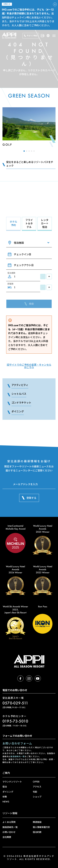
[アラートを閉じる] (55, 4)
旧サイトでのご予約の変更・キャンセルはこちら (29, 366)
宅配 (35, 792)
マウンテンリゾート (12, 782)
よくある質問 (9, 822)
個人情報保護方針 (41, 827)
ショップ (37, 797)
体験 (5, 797)
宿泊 (5, 787)
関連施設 (37, 822)
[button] (24, 151)
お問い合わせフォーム (17, 743)
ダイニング (8, 792)
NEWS (6, 802)
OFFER (36, 782)
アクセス (37, 787)
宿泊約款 (37, 832)
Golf (7, 145)
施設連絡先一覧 (18, 756)
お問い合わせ (9, 832)
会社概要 (7, 837)
